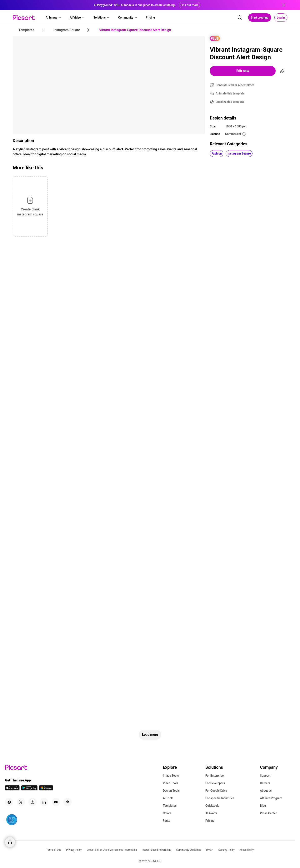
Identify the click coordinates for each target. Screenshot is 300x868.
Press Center (268, 813)
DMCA (210, 850)
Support (265, 776)
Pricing (210, 821)
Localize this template (230, 102)
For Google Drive (216, 791)
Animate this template (230, 93)
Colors (167, 813)
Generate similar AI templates (235, 85)
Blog (263, 806)
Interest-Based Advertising (157, 850)
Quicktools (212, 806)
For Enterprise (215, 776)
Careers (265, 783)
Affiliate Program (271, 798)
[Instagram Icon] (32, 802)
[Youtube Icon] (56, 802)
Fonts (167, 821)
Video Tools (171, 783)
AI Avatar (211, 813)
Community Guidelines (189, 850)
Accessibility (247, 850)
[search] (240, 18)
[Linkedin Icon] (44, 802)
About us (266, 791)
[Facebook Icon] (9, 802)
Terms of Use (54, 850)
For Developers (215, 783)
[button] (54, 18)
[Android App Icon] (29, 789)
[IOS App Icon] (12, 789)
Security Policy (226, 850)
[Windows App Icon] (46, 789)
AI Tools (168, 798)
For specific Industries (220, 798)
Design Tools (171, 791)
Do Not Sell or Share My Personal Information (112, 850)
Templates (170, 806)
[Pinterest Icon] (67, 802)
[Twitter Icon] (21, 802)
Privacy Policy (74, 850)
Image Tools (171, 776)
